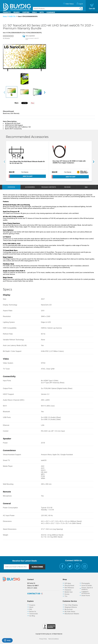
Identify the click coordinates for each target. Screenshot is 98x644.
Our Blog (32, 616)
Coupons (26, 12)
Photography (86, 583)
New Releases (69, 588)
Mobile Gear (69, 592)
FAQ (31, 609)
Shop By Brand (69, 586)
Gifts (42, 12)
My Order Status (70, 612)
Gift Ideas (68, 583)
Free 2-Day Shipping (71, 605)
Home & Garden (87, 586)
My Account (69, 609)
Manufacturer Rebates (72, 614)
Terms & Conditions (53, 639)
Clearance (51, 12)
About (31, 607)
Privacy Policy (43, 639)
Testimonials (34, 614)
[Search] (58, 9)
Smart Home (86, 596)
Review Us (33, 612)
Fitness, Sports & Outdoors (87, 589)
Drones (67, 594)
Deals (34, 12)
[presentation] (4, 92)
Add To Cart (28, 176)
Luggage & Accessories (86, 592)
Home (5, 16)
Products (7, 12)
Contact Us (34, 594)
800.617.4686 (32, 588)
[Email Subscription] (16, 567)
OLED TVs (12, 16)
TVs (66, 596)
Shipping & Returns (71, 607)
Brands (16, 12)
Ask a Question (30, 36)
